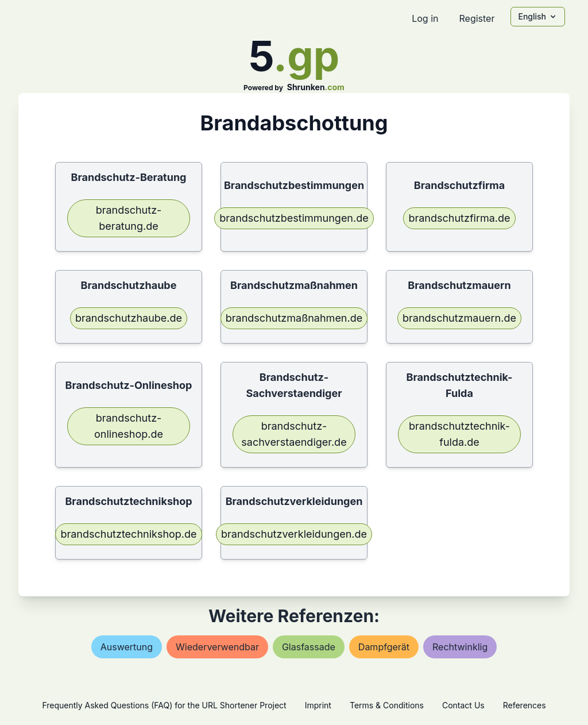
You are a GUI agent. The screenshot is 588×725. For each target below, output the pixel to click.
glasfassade (309, 647)
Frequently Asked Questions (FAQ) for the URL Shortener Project (164, 705)
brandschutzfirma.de (459, 218)
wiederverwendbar (217, 647)
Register (477, 18)
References (525, 705)
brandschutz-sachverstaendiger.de (294, 434)
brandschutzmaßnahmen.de (294, 318)
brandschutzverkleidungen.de (294, 534)
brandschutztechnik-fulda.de (459, 434)
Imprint (318, 705)
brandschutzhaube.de (129, 318)
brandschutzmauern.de (459, 318)
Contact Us (463, 705)
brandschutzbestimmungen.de (294, 218)
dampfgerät (384, 647)
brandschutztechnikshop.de (128, 534)
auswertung (127, 647)
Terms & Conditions (387, 705)
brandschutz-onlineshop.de (129, 426)
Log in (425, 18)
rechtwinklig (460, 647)
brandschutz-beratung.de (129, 218)
